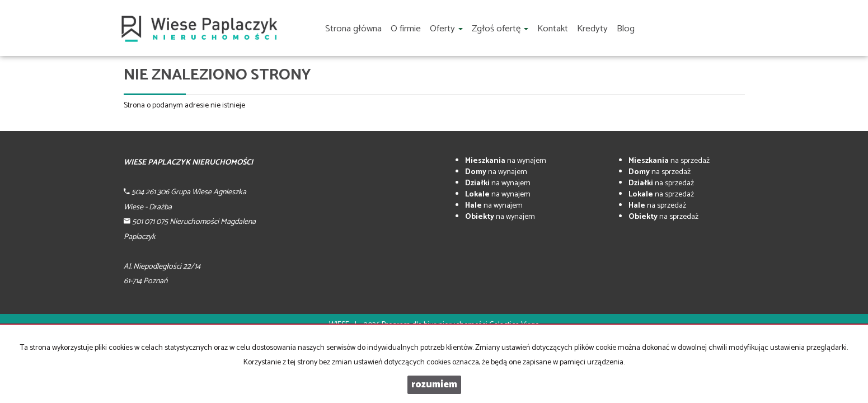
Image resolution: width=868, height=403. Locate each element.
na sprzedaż (669, 161)
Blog (626, 29)
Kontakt (553, 29)
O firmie (406, 29)
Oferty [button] (446, 29)
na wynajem (506, 161)
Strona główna (353, 29)
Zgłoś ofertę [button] (500, 29)
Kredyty (592, 29)
